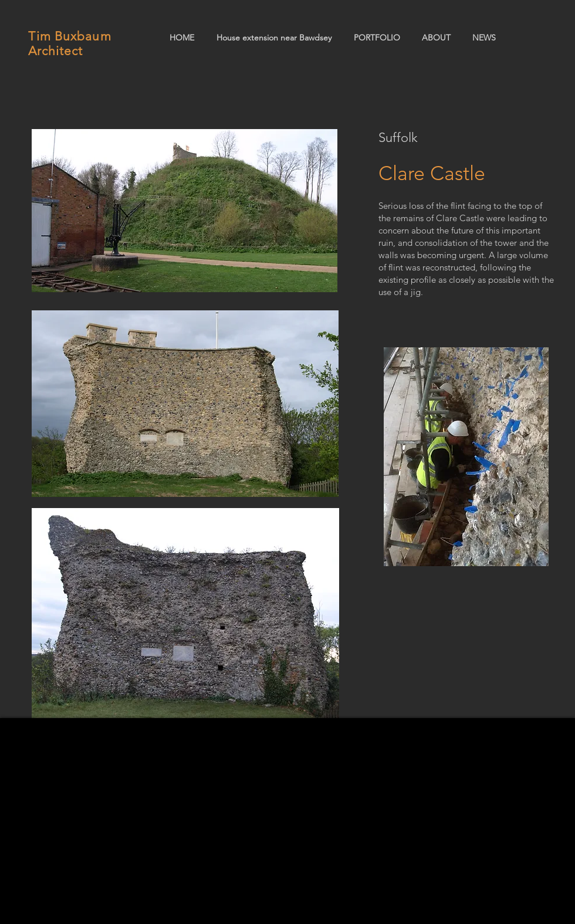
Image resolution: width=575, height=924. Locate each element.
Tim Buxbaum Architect (70, 43)
